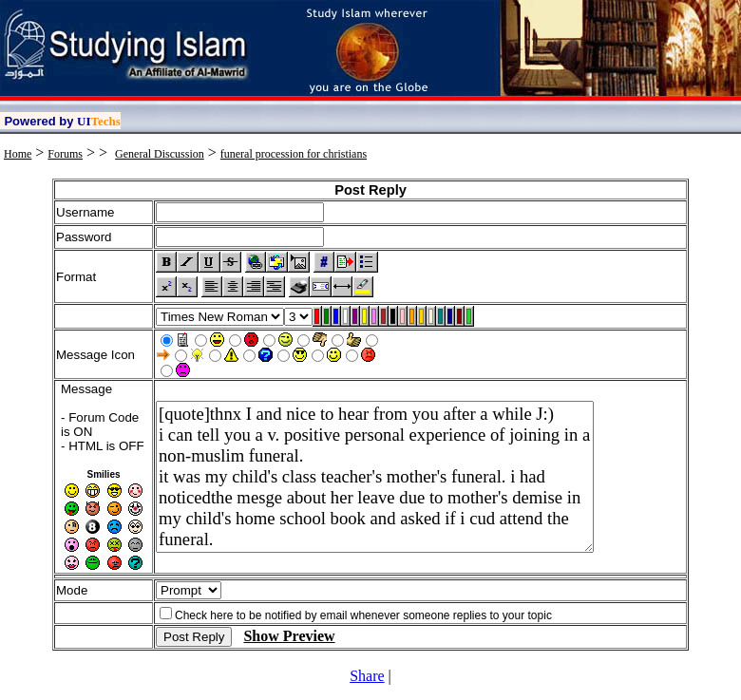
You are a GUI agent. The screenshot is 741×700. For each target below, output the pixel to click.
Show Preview (289, 636)
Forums (65, 154)
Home (18, 154)
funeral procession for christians (294, 154)
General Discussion (160, 154)
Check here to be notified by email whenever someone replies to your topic (363, 615)
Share (367, 676)
